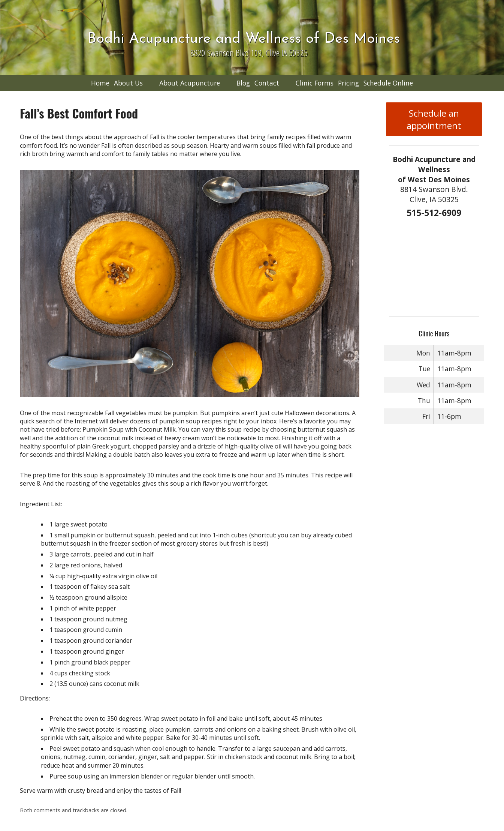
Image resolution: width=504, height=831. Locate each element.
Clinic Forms (315, 83)
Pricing (348, 83)
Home (100, 83)
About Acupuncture (190, 83)
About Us (128, 83)
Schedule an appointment (434, 119)
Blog (243, 83)
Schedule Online (388, 83)
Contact (267, 83)
